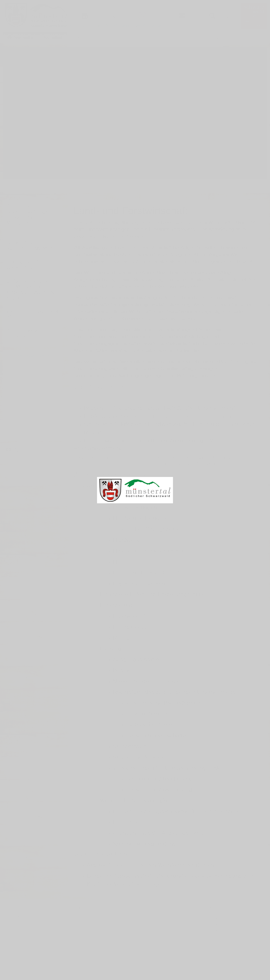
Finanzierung (117, 605)
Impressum (230, 924)
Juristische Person (151, 724)
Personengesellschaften (158, 735)
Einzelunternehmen (152, 713)
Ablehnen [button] (204, 966)
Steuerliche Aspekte (139, 757)
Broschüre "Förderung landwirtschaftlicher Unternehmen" (160, 408)
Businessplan (131, 670)
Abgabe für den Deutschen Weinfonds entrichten (150, 865)
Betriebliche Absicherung (159, 779)
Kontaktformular (235, 918)
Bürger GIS (26, 365)
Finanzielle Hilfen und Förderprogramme (153, 594)
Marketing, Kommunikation (148, 681)
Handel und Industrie (140, 518)
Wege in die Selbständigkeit (136, 800)
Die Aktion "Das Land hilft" (98, 396)
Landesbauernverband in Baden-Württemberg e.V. (149, 440)
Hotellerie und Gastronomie (149, 551)
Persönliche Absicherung (159, 789)
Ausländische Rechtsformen (163, 703)
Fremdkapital (130, 627)
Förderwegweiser (107, 416)
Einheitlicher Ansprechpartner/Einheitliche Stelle (177, 811)
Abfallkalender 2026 (34, 414)
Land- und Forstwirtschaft (147, 572)
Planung (111, 648)
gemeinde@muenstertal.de (38, 943)
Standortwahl (131, 746)
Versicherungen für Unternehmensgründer (168, 768)
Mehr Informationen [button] (81, 969)
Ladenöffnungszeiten (154, 529)
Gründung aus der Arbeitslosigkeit (158, 833)
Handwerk (126, 540)
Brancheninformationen (131, 496)
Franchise (126, 822)
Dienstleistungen (135, 507)
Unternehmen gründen (116, 486)
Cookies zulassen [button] (238, 966)
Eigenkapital (129, 616)
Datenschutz (231, 931)
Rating (122, 638)
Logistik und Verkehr (140, 583)
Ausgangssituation (138, 659)
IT (115, 562)
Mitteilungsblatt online (36, 390)
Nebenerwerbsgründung (145, 844)
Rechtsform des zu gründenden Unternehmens (174, 692)
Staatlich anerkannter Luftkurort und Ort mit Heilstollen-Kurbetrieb (97, 26)
